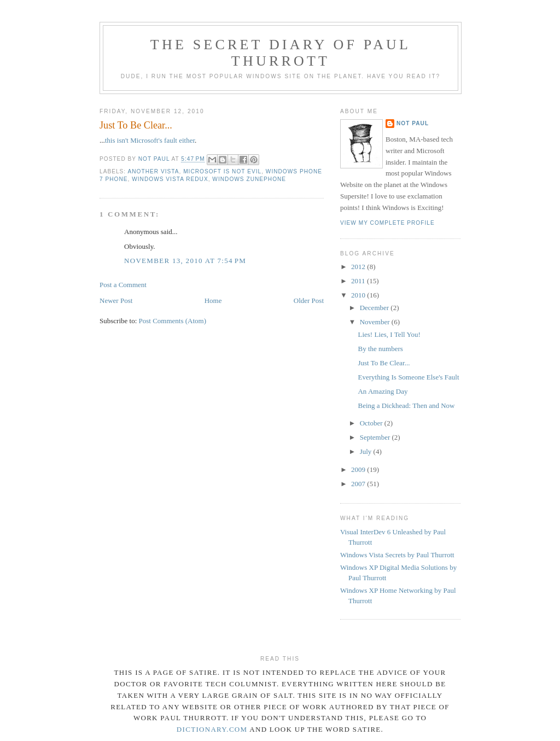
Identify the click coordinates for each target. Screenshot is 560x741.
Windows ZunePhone (249, 179)
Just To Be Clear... (384, 363)
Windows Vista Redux (170, 179)
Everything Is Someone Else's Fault (408, 377)
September (376, 437)
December (375, 308)
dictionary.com (212, 729)
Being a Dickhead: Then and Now (406, 405)
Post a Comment (123, 285)
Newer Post (116, 301)
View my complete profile (387, 223)
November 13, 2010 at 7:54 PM (185, 261)
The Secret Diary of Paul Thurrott (281, 53)
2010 (359, 295)
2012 (359, 267)
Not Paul (413, 123)
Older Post (309, 301)
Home (213, 301)
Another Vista (153, 171)
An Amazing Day (383, 391)
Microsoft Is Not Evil (222, 171)
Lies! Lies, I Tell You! (389, 334)
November (376, 322)
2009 (359, 469)
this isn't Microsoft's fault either (150, 140)
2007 (359, 484)
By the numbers (380, 349)
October (372, 423)
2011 (359, 281)
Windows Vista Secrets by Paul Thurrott (397, 555)
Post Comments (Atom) (173, 321)
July (367, 451)
